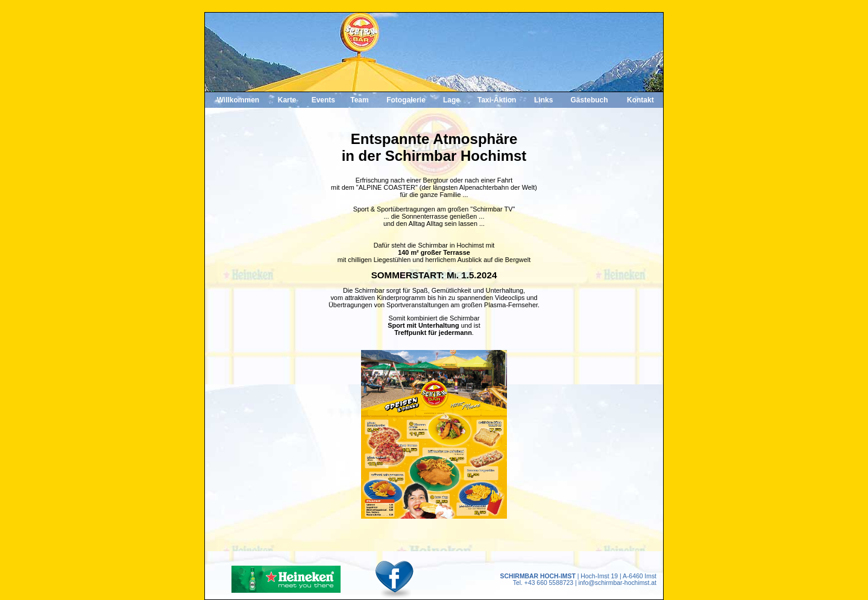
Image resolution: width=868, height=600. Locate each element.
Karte (287, 100)
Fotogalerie (406, 100)
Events (323, 100)
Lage (451, 100)
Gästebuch (590, 100)
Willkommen (238, 100)
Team (359, 100)
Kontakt (640, 100)
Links (543, 100)
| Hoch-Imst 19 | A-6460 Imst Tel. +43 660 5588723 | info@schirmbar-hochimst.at (578, 580)
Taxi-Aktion (497, 100)
